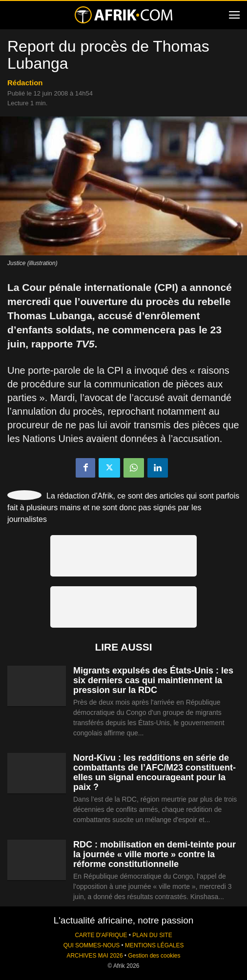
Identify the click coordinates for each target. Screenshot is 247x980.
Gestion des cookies (154, 956)
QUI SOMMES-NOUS (92, 945)
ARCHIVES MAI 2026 (95, 956)
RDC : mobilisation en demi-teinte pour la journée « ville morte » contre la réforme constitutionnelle (154, 854)
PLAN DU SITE (152, 935)
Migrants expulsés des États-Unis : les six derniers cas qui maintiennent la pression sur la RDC (153, 680)
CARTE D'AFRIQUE (101, 935)
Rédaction (25, 83)
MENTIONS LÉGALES (154, 945)
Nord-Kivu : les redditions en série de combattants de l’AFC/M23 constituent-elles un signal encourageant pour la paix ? (154, 772)
